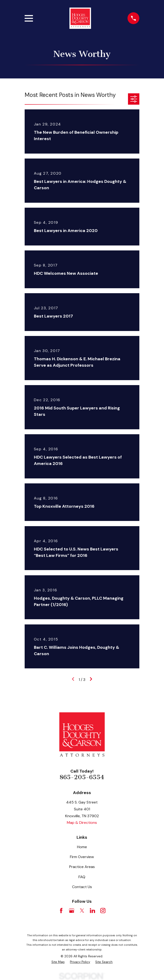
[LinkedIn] (92, 911)
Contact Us (82, 887)
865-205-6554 (82, 777)
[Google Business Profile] (72, 911)
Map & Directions (82, 823)
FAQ (82, 877)
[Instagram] (103, 911)
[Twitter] (82, 911)
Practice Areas (82, 867)
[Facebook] (61, 911)
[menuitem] (58, 962)
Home (82, 847)
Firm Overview (82, 857)
